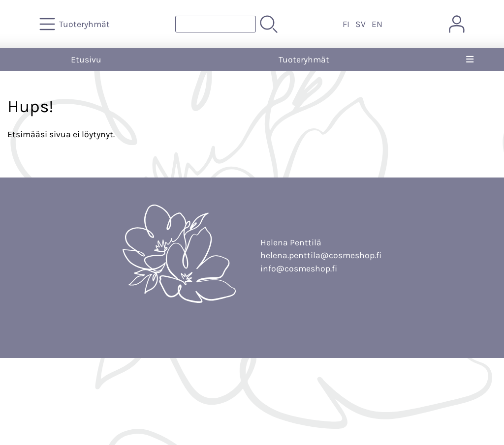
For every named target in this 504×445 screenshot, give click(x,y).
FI (346, 24)
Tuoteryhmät (304, 59)
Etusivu (86, 59)
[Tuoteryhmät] (76, 24)
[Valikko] (470, 59)
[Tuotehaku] (216, 24)
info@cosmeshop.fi (299, 268)
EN (377, 24)
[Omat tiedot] (457, 24)
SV (361, 24)
